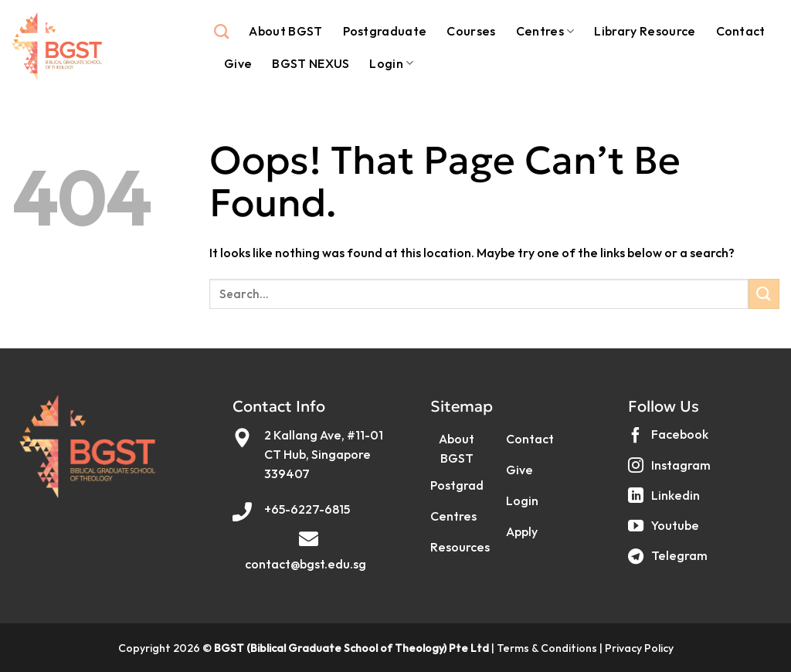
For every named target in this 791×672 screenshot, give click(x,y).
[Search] (221, 31)
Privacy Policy (639, 648)
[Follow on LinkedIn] (666, 501)
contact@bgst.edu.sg (306, 564)
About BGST (285, 31)
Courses (471, 31)
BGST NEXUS (311, 63)
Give (238, 63)
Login (391, 63)
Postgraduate (385, 31)
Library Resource (645, 31)
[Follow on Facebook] (670, 441)
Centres (545, 31)
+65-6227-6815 (307, 509)
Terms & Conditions (547, 648)
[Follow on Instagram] (671, 471)
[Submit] (764, 294)
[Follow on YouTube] (665, 531)
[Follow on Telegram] (670, 562)
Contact (741, 31)
